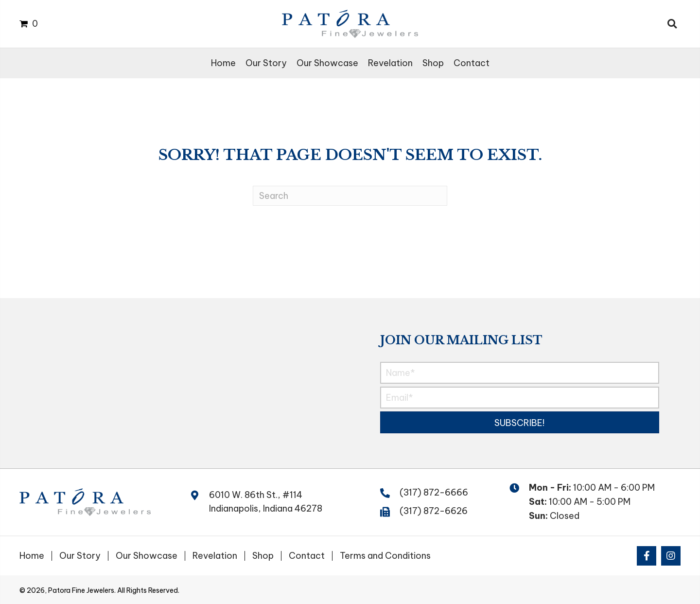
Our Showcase (147, 556)
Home (32, 556)
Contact (307, 556)
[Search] (350, 196)
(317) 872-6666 (434, 492)
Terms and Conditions (385, 556)
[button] (520, 422)
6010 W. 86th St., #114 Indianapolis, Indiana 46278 (266, 502)
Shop (263, 556)
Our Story (80, 556)
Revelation (215, 556)
